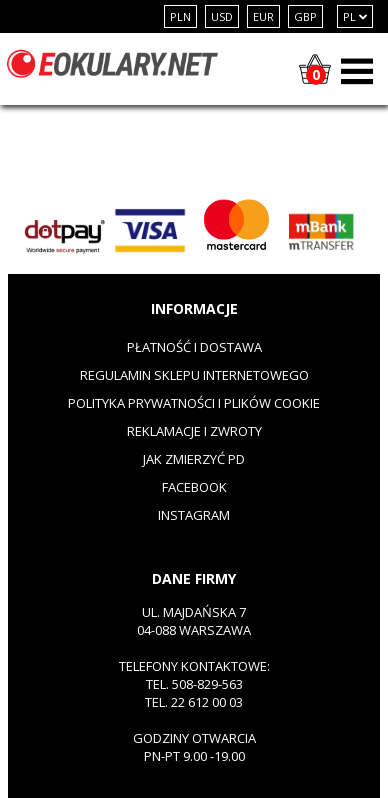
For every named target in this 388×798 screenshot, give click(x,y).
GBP (305, 16)
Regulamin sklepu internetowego (194, 375)
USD (222, 16)
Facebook (194, 487)
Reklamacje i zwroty (194, 431)
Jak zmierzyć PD (194, 459)
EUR (263, 16)
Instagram (194, 515)
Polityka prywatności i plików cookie (194, 403)
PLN (180, 16)
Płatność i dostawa (194, 347)
